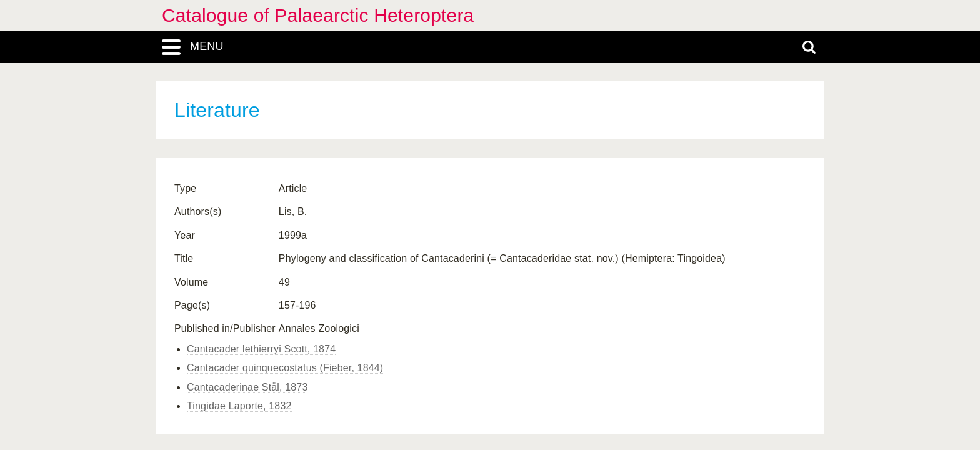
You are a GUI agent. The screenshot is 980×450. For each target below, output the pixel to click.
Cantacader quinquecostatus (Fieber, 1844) (285, 368)
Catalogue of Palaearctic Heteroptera (318, 15)
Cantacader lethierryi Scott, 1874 (261, 349)
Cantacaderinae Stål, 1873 (247, 387)
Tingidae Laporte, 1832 (239, 406)
